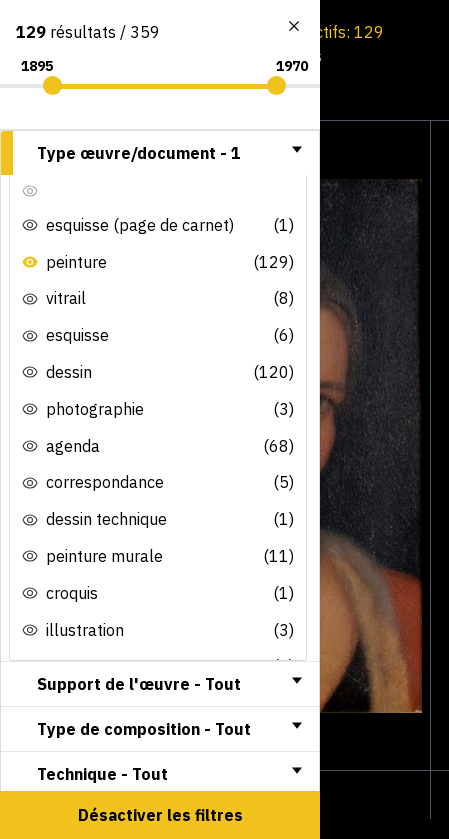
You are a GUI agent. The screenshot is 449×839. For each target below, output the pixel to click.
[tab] (160, 153)
